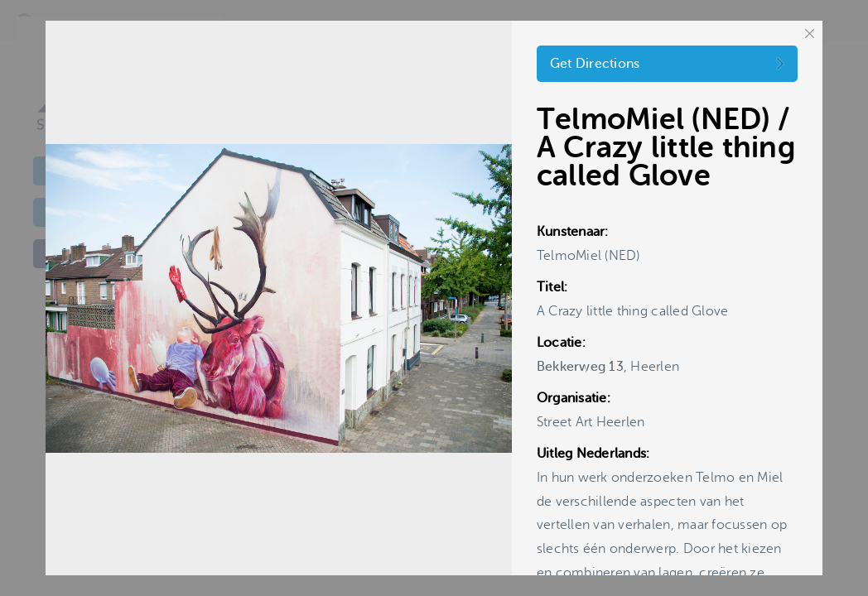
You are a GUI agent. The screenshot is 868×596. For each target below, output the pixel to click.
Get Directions (595, 64)
